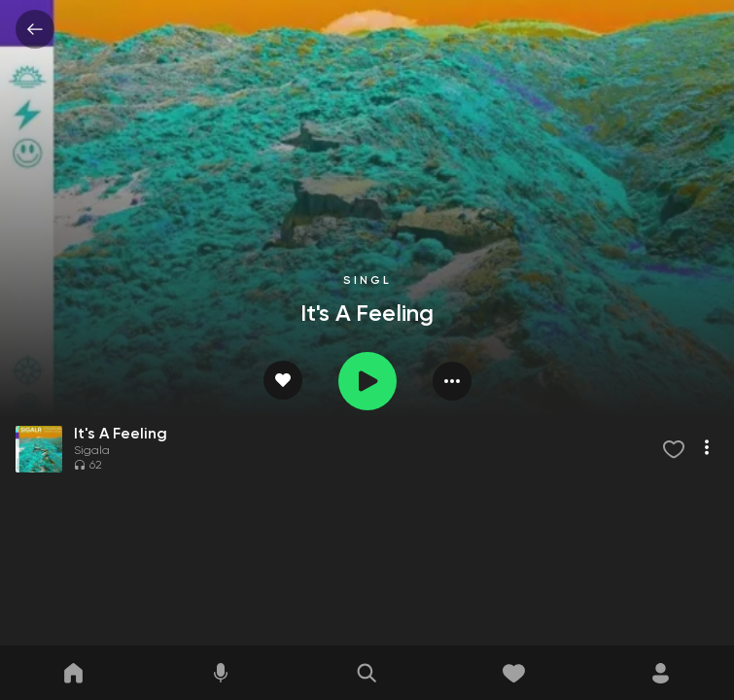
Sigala (92, 451)
